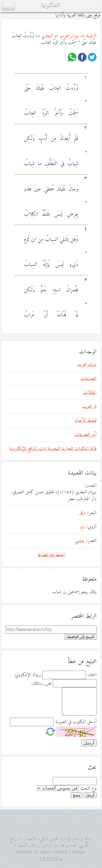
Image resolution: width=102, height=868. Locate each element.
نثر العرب (89, 407)
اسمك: (92, 675)
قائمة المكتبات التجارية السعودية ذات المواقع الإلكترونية (53, 449)
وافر (82, 513)
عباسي (80, 541)
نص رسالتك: (41, 684)
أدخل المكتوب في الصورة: (76, 722)
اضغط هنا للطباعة (51, 555)
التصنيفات (89, 379)
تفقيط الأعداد (86, 421)
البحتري (47, 36)
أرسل (90, 795)
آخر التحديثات (86, 435)
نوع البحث (88, 788)
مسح (77, 795)
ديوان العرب (69, 36)
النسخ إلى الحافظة (81, 637)
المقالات (90, 393)
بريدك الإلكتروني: (27, 675)
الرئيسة (91, 36)
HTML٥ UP (51, 859)
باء (82, 527)
